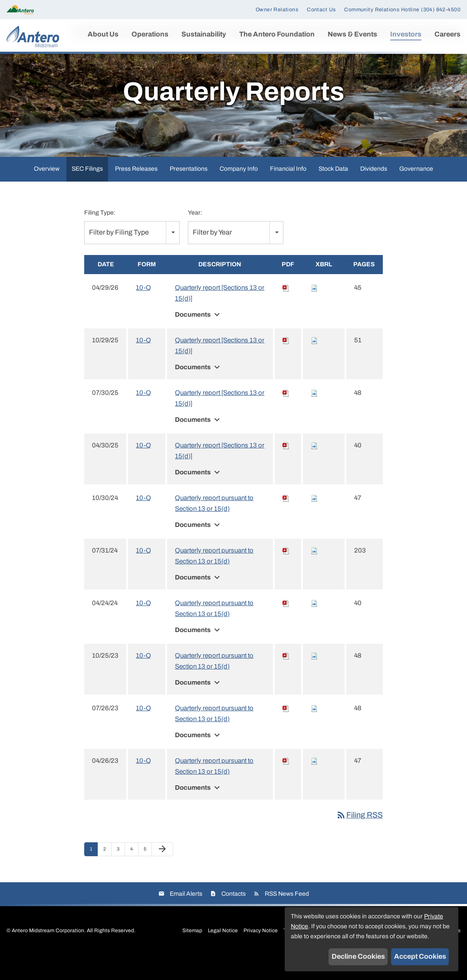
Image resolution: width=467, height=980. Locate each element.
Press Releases (136, 192)
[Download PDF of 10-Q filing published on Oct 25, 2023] (286, 679)
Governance (416, 192)
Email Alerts (186, 917)
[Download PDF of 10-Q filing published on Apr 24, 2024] (286, 626)
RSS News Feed (287, 917)
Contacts (233, 917)
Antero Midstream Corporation (48, 954)
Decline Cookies (358, 956)
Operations (150, 34)
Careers (447, 34)
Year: (195, 236)
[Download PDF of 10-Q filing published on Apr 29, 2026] (286, 311)
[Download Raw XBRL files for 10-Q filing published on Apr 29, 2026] (314, 311)
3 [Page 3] (121, 874)
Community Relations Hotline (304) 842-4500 (402, 10)
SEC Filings (87, 192)
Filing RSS (359, 838)
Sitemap (192, 954)
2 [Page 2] (107, 874)
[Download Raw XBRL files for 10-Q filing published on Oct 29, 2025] (314, 364)
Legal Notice (223, 954)
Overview (47, 192)
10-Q (143, 311)
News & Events (352, 34)
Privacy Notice (261, 954)
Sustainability (204, 34)
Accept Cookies (420, 956)
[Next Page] (162, 873)
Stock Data (333, 192)
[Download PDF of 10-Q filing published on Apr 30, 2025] (286, 469)
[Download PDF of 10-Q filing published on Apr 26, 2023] (286, 784)
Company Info (239, 192)
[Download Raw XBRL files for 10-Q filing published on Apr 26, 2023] (314, 784)
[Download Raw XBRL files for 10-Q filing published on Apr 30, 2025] (314, 469)
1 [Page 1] (94, 874)
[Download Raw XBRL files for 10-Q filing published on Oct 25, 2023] (314, 679)
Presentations (189, 192)
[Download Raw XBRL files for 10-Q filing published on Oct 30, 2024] (314, 521)
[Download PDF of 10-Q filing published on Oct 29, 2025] (286, 364)
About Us (103, 34)
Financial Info (288, 192)
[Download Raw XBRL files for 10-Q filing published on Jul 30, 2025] (314, 416)
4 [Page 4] (134, 874)
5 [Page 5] (148, 874)
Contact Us (321, 10)
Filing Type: (100, 236)
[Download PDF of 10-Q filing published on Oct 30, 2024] (286, 521)
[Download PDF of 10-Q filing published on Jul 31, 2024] (286, 574)
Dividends (374, 192)
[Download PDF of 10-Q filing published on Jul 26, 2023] (286, 732)
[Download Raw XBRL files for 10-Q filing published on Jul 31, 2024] (314, 574)
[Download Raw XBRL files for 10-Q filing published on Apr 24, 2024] (314, 626)
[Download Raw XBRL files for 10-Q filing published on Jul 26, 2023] (314, 732)
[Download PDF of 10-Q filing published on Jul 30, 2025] (286, 416)
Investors (406, 34)
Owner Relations (277, 10)
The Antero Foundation (277, 34)
